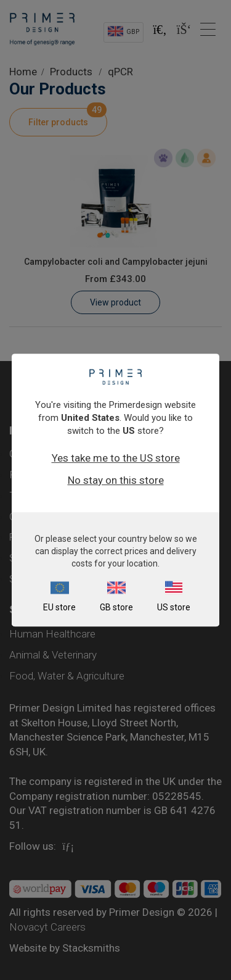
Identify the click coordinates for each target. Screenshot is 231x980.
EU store (59, 607)
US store (174, 607)
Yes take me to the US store (116, 458)
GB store (116, 607)
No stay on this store (116, 480)
